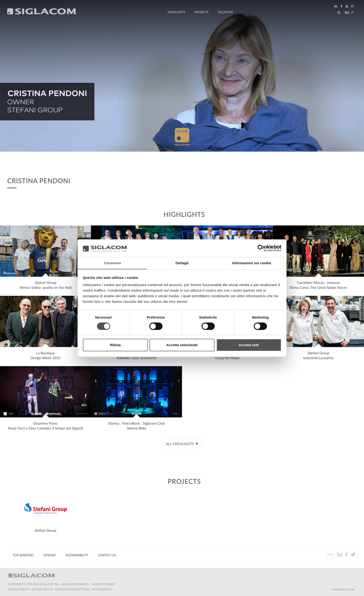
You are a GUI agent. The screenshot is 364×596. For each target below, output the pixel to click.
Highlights (177, 12)
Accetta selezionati (182, 345)
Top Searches (23, 555)
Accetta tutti (249, 345)
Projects (201, 12)
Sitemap (50, 555)
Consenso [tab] (112, 263)
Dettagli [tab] (182, 263)
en (347, 13)
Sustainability (77, 555)
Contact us (107, 555)
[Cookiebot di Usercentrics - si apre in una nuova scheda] (261, 248)
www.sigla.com (343, 589)
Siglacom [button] (227, 12)
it (353, 13)
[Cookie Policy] (42, 589)
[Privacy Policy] (19, 589)
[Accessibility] (102, 589)
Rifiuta (115, 345)
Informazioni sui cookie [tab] (252, 263)
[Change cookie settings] (73, 589)
